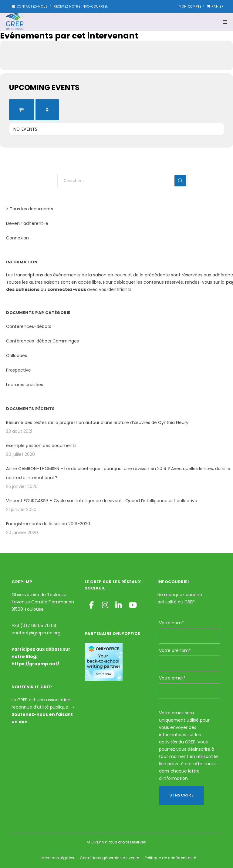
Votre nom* (171, 623)
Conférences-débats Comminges (42, 341)
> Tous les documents (30, 209)
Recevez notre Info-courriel (81, 7)
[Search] (180, 181)
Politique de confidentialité (170, 858)
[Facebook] (91, 604)
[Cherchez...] (123, 181)
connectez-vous (67, 289)
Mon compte (190, 7)
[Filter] (22, 110)
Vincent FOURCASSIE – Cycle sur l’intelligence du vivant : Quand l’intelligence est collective (102, 501)
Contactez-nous (30, 7)
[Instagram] (105, 604)
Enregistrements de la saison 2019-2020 (48, 524)
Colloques (17, 356)
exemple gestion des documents (41, 446)
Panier (215, 7)
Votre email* (172, 678)
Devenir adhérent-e (27, 223)
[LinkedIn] (118, 604)
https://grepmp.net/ (35, 664)
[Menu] (223, 22)
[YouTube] (131, 604)
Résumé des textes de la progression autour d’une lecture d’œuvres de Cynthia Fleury (97, 422)
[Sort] (47, 110)
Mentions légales (58, 858)
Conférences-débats (29, 326)
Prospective (19, 370)
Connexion (17, 238)
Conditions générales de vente (110, 858)
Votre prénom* (175, 650)
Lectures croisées (25, 385)
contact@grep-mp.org (36, 633)
